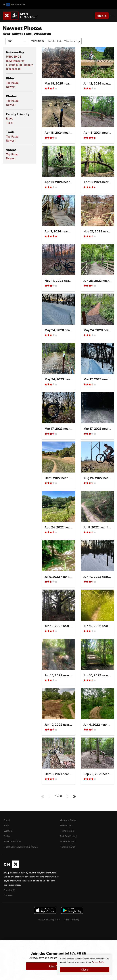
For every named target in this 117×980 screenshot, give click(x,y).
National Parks (67, 847)
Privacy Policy (98, 962)
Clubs (7, 836)
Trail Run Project (68, 836)
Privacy (76, 920)
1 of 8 (59, 796)
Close (85, 969)
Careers (8, 895)
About (7, 820)
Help (6, 825)
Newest (11, 87)
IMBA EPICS (14, 56)
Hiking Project (67, 831)
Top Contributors (13, 841)
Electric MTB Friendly (19, 65)
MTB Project (66, 825)
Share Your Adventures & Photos (21, 847)
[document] (85, 965)
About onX (9, 890)
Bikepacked (13, 69)
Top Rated (12, 83)
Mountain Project (68, 820)
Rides (9, 118)
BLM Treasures (15, 60)
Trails (9, 122)
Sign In (102, 15)
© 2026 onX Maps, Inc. (49, 920)
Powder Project (68, 841)
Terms (66, 920)
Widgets (8, 831)
